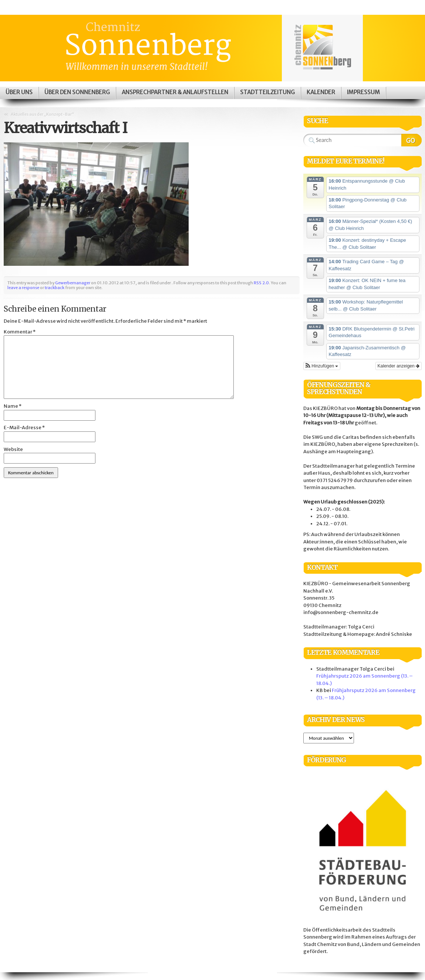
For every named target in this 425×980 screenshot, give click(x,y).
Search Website (411, 140)
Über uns (19, 92)
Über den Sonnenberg (77, 92)
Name (13, 406)
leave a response (23, 288)
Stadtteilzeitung (267, 92)
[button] (322, 366)
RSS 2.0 (261, 283)
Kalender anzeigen (399, 366)
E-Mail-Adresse (24, 428)
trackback (55, 288)
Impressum (363, 92)
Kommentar (20, 332)
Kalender (321, 92)
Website (13, 449)
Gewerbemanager (73, 283)
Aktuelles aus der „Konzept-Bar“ (42, 114)
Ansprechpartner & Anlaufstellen (175, 92)
